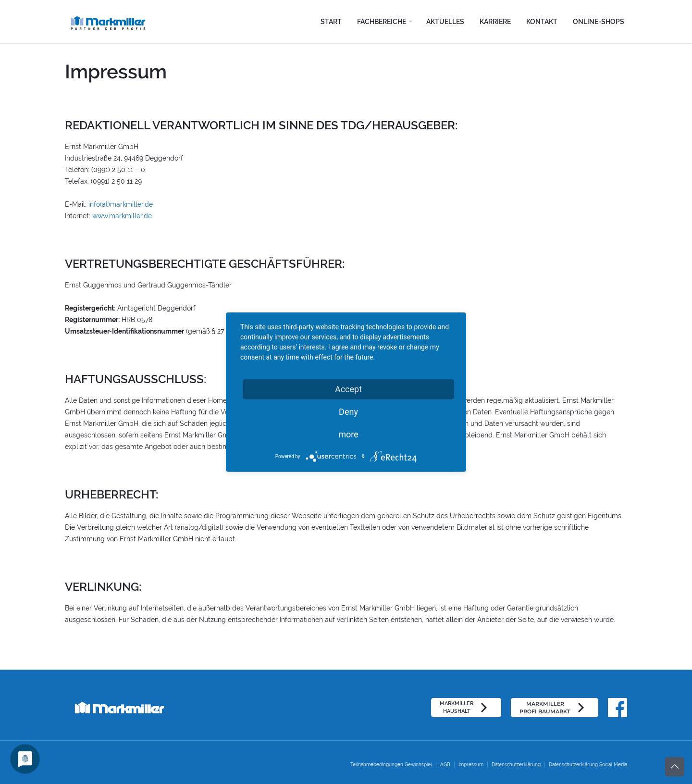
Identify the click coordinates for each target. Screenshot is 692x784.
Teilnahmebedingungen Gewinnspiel (391, 765)
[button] (384, 22)
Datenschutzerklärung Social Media (588, 765)
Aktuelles (445, 22)
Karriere (495, 22)
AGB (445, 765)
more (348, 434)
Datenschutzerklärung (516, 765)
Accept (348, 389)
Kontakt (542, 22)
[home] (112, 22)
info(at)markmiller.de (121, 204)
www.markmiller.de (122, 216)
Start (331, 22)
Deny (348, 411)
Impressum (471, 765)
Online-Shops (599, 22)
